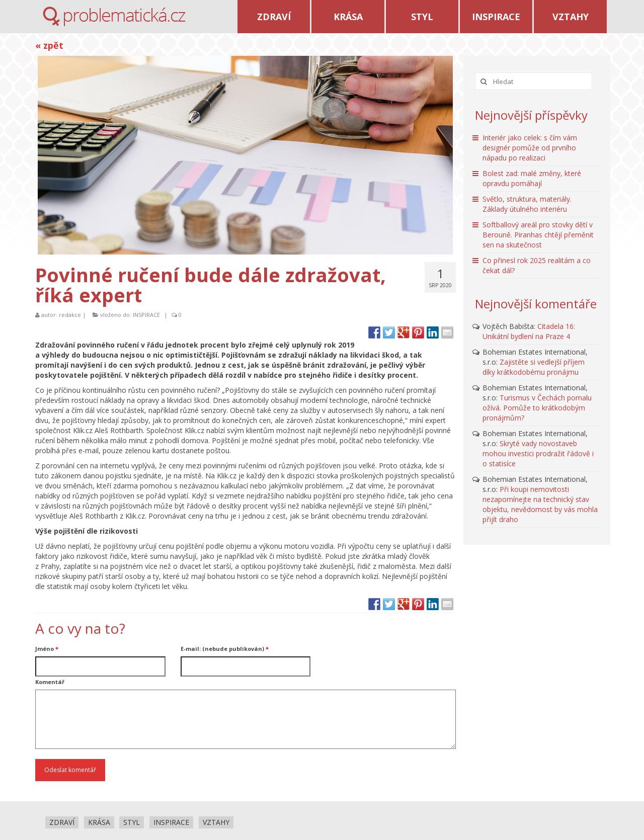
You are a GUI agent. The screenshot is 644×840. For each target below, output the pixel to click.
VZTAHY (571, 17)
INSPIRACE (496, 17)
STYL (422, 17)
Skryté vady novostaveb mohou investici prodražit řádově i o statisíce (538, 453)
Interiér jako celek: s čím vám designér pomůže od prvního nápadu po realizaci (530, 148)
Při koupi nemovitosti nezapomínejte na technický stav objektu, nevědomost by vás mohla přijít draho (540, 504)
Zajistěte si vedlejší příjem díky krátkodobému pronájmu (534, 367)
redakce (70, 315)
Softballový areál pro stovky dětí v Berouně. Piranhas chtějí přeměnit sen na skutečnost (538, 235)
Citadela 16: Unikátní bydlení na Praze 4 (529, 331)
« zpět (49, 45)
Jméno (47, 649)
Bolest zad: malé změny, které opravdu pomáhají (532, 178)
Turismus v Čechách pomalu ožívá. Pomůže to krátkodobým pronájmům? (537, 408)
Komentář (50, 682)
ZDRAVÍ (274, 17)
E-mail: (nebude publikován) (225, 649)
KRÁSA (348, 17)
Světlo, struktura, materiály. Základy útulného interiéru (527, 204)
